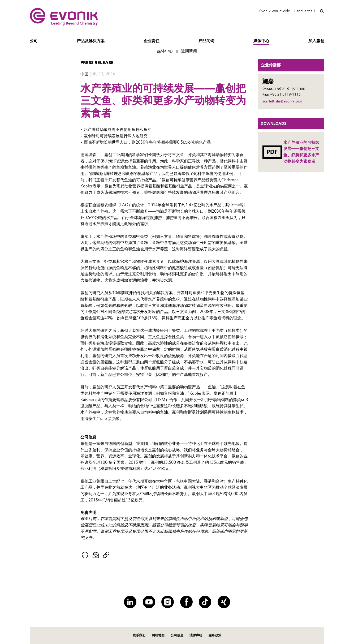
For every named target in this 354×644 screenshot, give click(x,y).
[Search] (322, 11)
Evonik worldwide (275, 11)
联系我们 (139, 635)
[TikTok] (205, 602)
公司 (34, 41)
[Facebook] (186, 602)
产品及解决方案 (91, 41)
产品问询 (206, 41)
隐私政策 (215, 635)
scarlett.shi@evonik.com (282, 101)
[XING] (224, 602)
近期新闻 (189, 51)
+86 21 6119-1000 (290, 89)
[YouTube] (149, 602)
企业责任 (152, 41)
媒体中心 (261, 41)
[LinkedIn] (130, 602)
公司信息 (177, 635)
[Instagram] (168, 602)
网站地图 (158, 635)
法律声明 (196, 635)
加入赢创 (316, 41)
